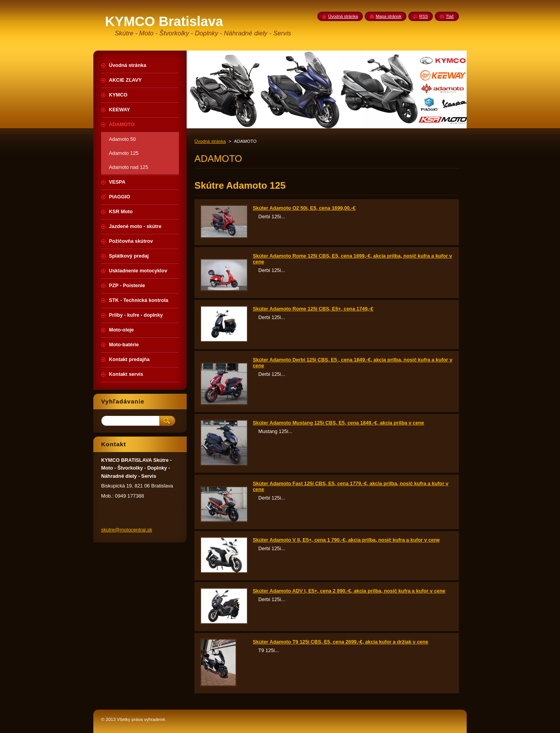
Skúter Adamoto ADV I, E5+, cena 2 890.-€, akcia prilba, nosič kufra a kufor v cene (349, 591)
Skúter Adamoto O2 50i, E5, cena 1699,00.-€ (304, 208)
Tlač (450, 16)
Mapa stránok (388, 16)
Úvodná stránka (210, 141)
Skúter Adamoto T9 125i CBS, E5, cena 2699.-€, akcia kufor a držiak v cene (340, 642)
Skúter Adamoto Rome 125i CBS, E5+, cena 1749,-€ (313, 309)
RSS (423, 16)
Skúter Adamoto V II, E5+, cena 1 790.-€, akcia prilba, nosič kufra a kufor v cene (346, 540)
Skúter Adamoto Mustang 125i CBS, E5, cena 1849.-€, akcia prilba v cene (338, 423)
